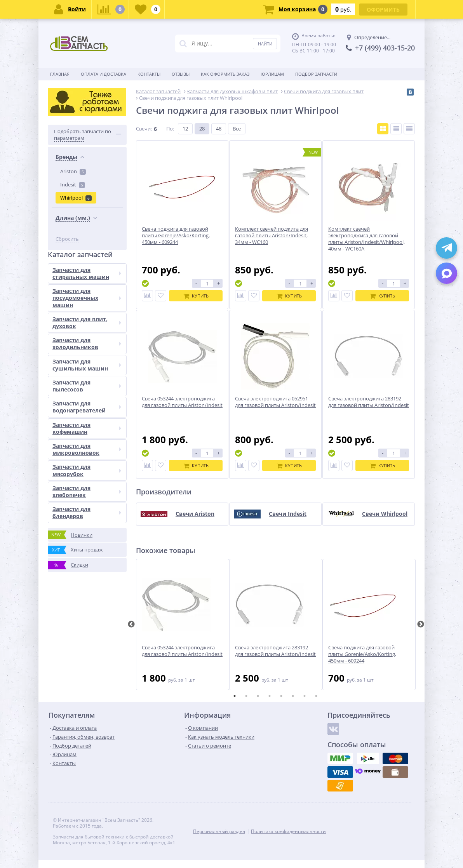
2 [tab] (246, 696)
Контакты (149, 74)
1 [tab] (235, 696)
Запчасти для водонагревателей (87, 407)
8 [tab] (316, 696)
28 (202, 129)
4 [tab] (270, 696)
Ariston (73, 171)
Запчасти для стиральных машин (87, 273)
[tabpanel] (183, 624)
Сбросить (67, 239)
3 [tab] (258, 696)
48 (219, 129)
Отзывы (181, 74)
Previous (131, 624)
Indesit (73, 184)
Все (237, 129)
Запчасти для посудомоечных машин (87, 298)
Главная (60, 74)
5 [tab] (281, 696)
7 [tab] (305, 696)
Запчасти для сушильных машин (87, 365)
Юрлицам (272, 74)
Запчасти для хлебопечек (87, 491)
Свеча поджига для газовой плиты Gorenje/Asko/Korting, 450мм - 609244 (362, 654)
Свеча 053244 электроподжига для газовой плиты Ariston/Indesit (182, 651)
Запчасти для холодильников (87, 344)
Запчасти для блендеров (87, 512)
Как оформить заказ (225, 74)
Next (421, 624)
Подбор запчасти (316, 74)
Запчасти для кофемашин (87, 428)
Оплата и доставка (104, 74)
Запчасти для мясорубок (87, 470)
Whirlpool (76, 198)
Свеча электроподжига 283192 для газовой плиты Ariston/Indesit (275, 651)
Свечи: (144, 129)
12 (185, 129)
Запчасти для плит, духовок (87, 323)
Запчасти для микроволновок (87, 449)
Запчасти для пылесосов (87, 386)
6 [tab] (293, 696)
